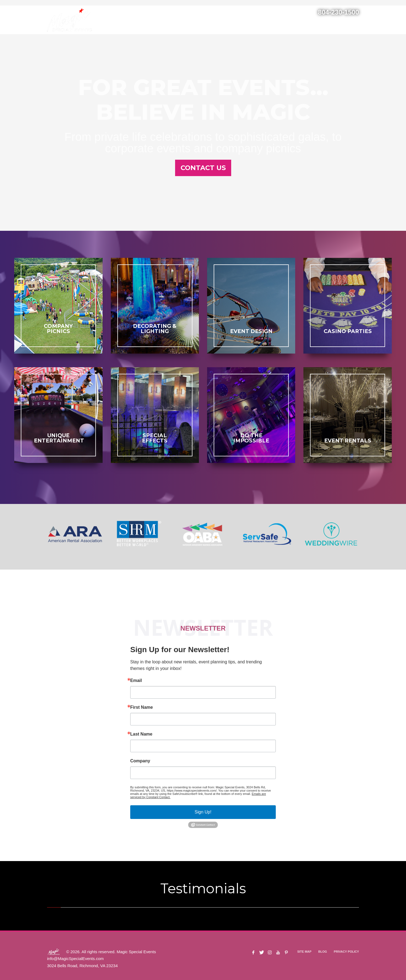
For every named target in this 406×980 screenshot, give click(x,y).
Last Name (141, 734)
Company (140, 761)
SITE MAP (304, 952)
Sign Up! (203, 812)
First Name (142, 707)
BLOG (323, 952)
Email (136, 681)
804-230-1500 (339, 12)
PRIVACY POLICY (346, 952)
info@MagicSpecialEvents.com (75, 959)
